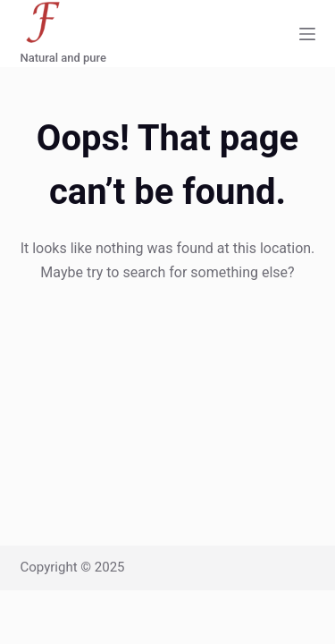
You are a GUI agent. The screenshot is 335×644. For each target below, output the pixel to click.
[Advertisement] (167, 379)
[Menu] (307, 34)
